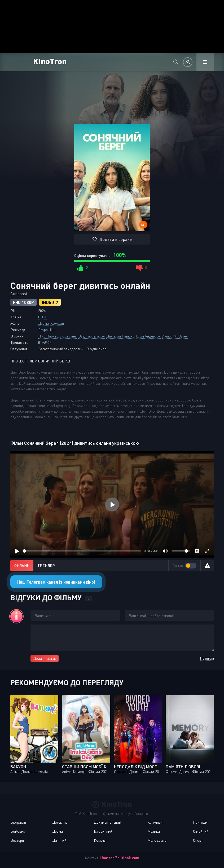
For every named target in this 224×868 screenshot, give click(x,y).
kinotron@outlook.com (119, 858)
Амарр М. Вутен (175, 336)
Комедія (57, 323)
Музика (154, 831)
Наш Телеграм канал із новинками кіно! (56, 582)
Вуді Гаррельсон (91, 336)
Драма (43, 323)
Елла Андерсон (148, 336)
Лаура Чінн (47, 330)
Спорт (198, 840)
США (42, 317)
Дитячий (59, 840)
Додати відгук (45, 658)
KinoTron (50, 61)
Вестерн (17, 840)
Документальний (107, 822)
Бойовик (18, 831)
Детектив (60, 822)
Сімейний (201, 831)
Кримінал (155, 822)
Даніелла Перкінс (120, 336)
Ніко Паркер (48, 336)
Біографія (18, 822)
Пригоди (200, 822)
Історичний (103, 831)
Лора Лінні (68, 336)
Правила (207, 658)
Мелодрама (157, 840)
